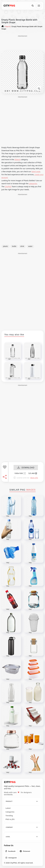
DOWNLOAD (26, 468)
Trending (9, 816)
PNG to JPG (10, 819)
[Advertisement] (23, 43)
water (30, 246)
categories (33, 184)
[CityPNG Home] (9, 6)
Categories (10, 812)
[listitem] (10, 851)
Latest (8, 808)
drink (22, 246)
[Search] (33, 6)
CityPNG (8, 187)
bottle (14, 246)
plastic (5, 246)
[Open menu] (39, 6)
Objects (18, 159)
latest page (36, 171)
